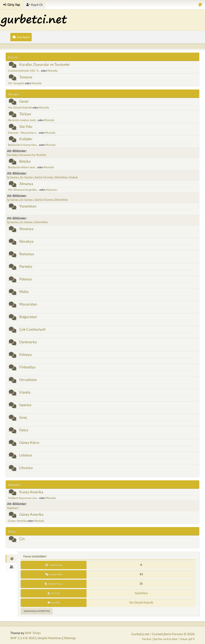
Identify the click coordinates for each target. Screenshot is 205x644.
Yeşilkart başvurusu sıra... (23, 498)
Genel (24, 101)
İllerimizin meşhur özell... (23, 120)
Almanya (26, 184)
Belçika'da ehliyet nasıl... (22, 167)
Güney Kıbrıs (29, 443)
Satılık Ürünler (44, 177)
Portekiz (26, 266)
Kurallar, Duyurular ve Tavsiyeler (45, 64)
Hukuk (73, 177)
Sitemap (70, 638)
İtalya (24, 430)
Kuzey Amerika (31, 492)
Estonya (25, 354)
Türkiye (25, 114)
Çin (22, 539)
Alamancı (52, 190)
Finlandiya (27, 367)
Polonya (25, 279)
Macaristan (28, 304)
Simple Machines (50, 638)
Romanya (27, 254)
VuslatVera (141, 593)
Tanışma (26, 77)
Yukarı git (187, 639)
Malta (24, 292)
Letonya (26, 455)
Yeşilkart (13, 508)
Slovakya (26, 241)
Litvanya (26, 468)
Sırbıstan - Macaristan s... (23, 133)
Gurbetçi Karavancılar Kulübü (27, 155)
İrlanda (25, 392)
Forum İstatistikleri (35, 556)
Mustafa (52, 71)
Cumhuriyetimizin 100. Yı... (24, 71)
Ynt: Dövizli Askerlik (20, 108)
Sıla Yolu (26, 126)
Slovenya (26, 229)
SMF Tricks (33, 633)
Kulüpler (26, 139)
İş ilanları (13, 177)
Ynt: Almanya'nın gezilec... (23, 190)
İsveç (23, 417)
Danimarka (28, 342)
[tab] (12, 559)
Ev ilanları (27, 177)
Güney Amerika (31, 514)
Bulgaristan (28, 317)
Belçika (25, 161)
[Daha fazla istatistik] (37, 611)
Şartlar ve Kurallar (166, 639)
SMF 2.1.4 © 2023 (23, 638)
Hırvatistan (28, 380)
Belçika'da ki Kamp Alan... (23, 145)
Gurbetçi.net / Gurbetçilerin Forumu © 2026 (163, 634)
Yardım (147, 639)
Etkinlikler (61, 177)
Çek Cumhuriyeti (32, 329)
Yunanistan (28, 206)
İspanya (25, 405)
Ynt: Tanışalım (16, 83)
